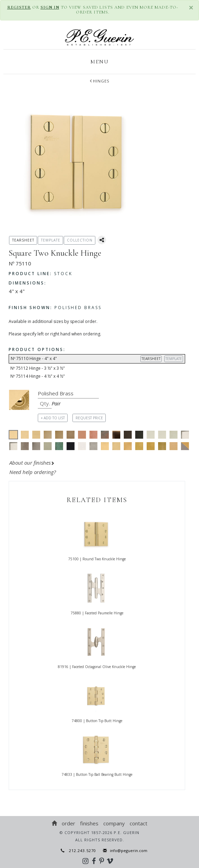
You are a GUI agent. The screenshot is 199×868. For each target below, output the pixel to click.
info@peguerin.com (127, 851)
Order (68, 823)
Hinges (99, 81)
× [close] (191, 7)
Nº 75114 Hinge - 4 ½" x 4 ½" (38, 376)
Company (114, 823)
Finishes (89, 823)
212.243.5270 (78, 851)
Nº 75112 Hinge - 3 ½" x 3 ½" (38, 368)
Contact (139, 823)
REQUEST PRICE (89, 418)
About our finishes (32, 463)
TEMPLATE (174, 359)
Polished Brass (55, 308)
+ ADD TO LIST (53, 418)
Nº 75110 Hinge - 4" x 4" (98, 359)
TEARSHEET (151, 359)
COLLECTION (80, 240)
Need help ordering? (33, 472)
